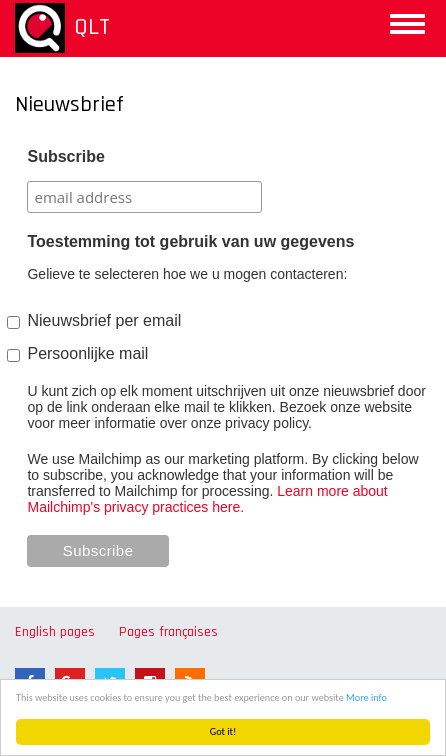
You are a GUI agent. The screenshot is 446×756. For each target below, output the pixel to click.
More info (366, 697)
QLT (92, 27)
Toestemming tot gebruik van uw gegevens (190, 241)
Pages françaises (168, 632)
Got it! (223, 731)
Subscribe (65, 156)
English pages (55, 632)
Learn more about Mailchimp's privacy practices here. (207, 499)
